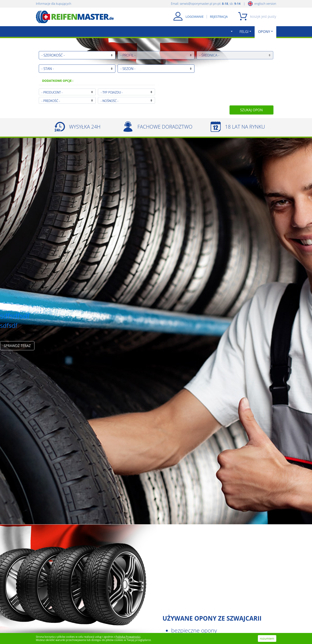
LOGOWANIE (195, 17)
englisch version (262, 4)
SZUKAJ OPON (251, 110)
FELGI (244, 32)
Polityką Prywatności (128, 637)
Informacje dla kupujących (54, 4)
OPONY (264, 32)
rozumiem (267, 638)
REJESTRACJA (219, 17)
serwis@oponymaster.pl (196, 4)
